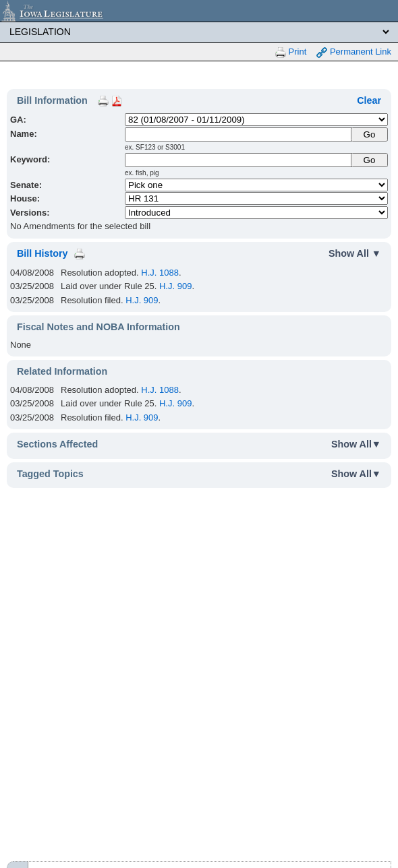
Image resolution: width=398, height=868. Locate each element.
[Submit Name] (369, 134)
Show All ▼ (355, 253)
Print (291, 52)
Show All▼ (356, 444)
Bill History (42, 253)
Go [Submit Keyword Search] (370, 160)
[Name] (239, 134)
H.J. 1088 (160, 273)
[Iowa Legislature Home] (199, 11)
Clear (369, 100)
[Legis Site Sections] (199, 32)
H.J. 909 (175, 286)
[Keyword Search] (239, 160)
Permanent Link (354, 52)
